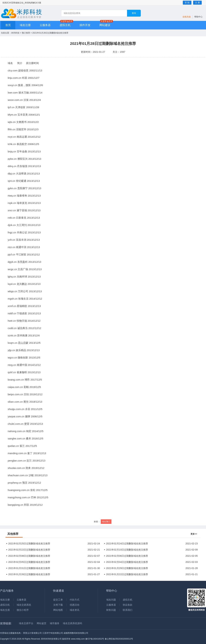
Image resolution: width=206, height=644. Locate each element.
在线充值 (187, 17)
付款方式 (75, 600)
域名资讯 (75, 610)
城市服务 (55, 623)
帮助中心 (198, 17)
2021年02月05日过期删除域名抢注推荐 (29, 562)
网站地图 (58, 610)
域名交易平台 (26, 623)
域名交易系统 (24, 605)
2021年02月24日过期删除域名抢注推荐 (127, 544)
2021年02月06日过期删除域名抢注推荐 (127, 556)
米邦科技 (15, 33)
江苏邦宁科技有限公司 (53, 633)
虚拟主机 (65, 25)
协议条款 (128, 605)
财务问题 (111, 610)
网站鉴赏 (42, 623)
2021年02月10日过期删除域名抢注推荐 (127, 550)
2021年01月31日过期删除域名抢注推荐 (29, 568)
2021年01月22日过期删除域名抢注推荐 (127, 574)
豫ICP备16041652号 (95, 639)
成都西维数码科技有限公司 (76, 633)
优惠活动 (75, 605)
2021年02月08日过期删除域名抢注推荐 (29, 556)
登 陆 (187, 3)
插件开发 (85, 25)
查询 (134, 13)
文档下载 (58, 605)
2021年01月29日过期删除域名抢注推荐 (127, 568)
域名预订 (106, 522)
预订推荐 (26, 33)
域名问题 (111, 600)
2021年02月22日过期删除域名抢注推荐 (29, 550)
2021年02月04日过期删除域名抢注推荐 (127, 562)
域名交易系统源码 (72, 623)
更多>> (194, 534)
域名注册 (25, 25)
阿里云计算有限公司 (32, 633)
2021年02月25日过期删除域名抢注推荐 (29, 544)
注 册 (197, 3)
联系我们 (128, 610)
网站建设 (105, 25)
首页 (8, 25)
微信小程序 (23, 610)
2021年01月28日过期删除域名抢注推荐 (29, 574)
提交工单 (58, 600)
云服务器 (45, 25)
